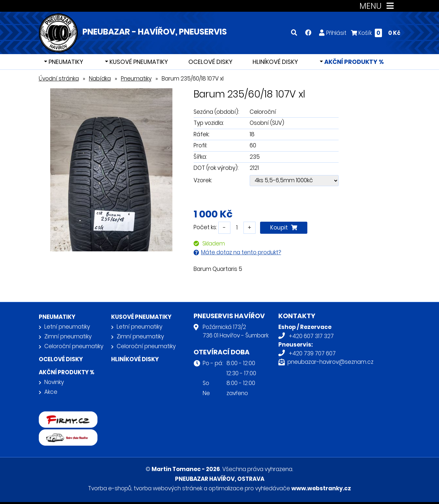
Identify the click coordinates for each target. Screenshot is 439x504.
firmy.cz (50, 416)
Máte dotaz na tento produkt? (241, 252)
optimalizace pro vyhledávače (249, 488)
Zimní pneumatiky (68, 336)
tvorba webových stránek (168, 488)
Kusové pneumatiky (138, 62)
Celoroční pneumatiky (74, 346)
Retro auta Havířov (64, 434)
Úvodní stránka (59, 79)
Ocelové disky (210, 62)
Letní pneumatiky (67, 327)
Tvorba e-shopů (110, 488)
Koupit (284, 228)
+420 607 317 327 (311, 336)
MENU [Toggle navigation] (378, 6)
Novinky (54, 382)
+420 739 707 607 (312, 353)
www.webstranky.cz (321, 488)
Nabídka (100, 79)
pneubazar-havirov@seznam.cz (330, 362)
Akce (51, 392)
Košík (376, 33)
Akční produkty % (353, 62)
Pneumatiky (65, 62)
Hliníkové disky (275, 62)
